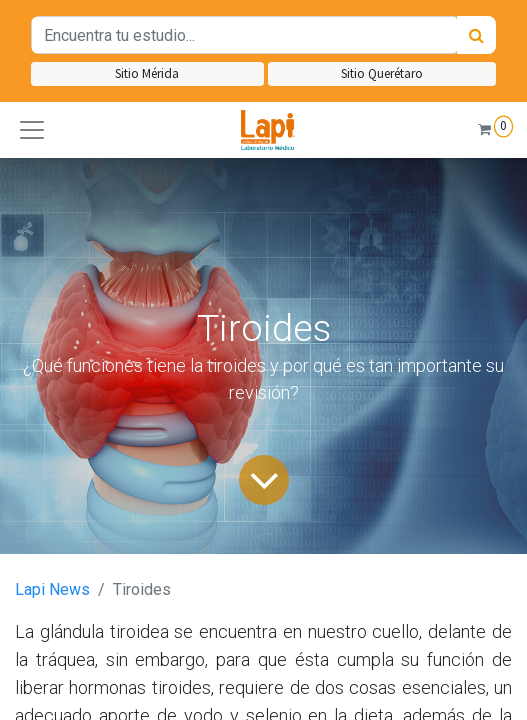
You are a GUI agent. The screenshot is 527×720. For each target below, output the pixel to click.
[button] (32, 130)
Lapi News (52, 589)
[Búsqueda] (476, 35)
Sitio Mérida (147, 73)
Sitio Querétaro (382, 73)
